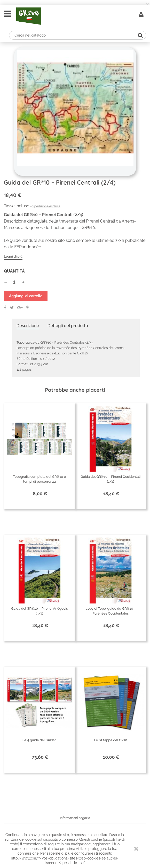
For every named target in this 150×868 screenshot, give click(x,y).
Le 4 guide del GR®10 (40, 740)
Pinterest (28, 308)
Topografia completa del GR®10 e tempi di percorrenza (39, 479)
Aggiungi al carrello (26, 296)
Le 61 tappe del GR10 (111, 740)
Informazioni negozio (75, 818)
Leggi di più (13, 256)
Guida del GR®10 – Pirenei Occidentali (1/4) (110, 479)
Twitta (12, 308)
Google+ (20, 308)
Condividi (5, 308)
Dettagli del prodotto (68, 326)
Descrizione (28, 326)
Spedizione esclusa (46, 206)
